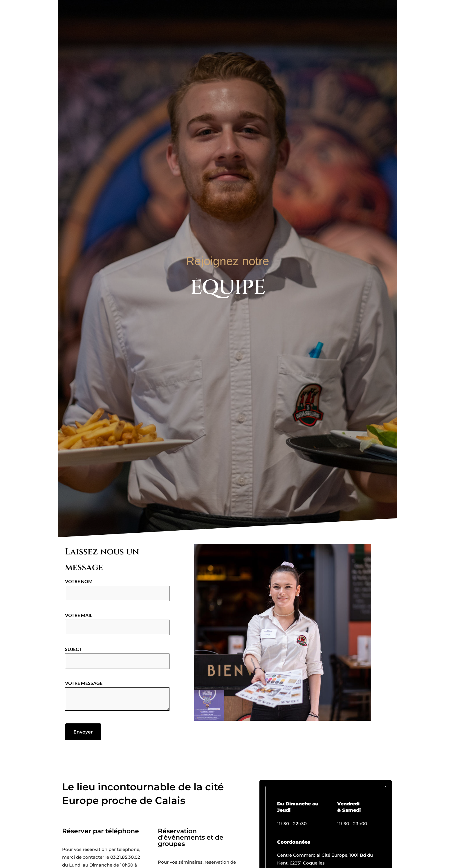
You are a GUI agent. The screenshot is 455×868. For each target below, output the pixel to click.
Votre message (117, 696)
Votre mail (117, 621)
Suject (117, 655)
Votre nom (117, 587)
